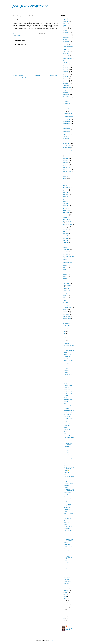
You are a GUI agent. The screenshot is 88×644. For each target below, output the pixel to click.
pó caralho (66, 344)
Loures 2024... (66, 244)
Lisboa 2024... (66, 237)
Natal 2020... (66, 273)
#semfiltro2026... (66, 41)
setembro (66, 590)
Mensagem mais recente (18, 75)
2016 (64, 620)
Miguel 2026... (66, 255)
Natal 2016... (66, 266)
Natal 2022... (65, 276)
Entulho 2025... (66, 175)
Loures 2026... (66, 248)
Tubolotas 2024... (67, 318)
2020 (64, 612)
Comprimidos (67, 567)
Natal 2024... (66, 280)
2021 (64, 610)
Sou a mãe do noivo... (67, 308)
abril (65, 601)
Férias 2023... (66, 202)
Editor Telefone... (67, 168)
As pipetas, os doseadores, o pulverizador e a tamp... (68, 557)
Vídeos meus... (66, 320)
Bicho (65, 381)
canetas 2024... (66, 57)
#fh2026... (65, 25)
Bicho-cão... (65, 53)
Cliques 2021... (66, 73)
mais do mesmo (67, 425)
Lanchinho (66, 372)
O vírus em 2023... (67, 292)
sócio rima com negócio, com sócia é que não (69, 477)
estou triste (67, 387)
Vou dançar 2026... (67, 325)
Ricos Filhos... (66, 304)
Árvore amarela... (66, 52)
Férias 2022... (66, 200)
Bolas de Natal (67, 551)
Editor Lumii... (66, 162)
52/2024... (65, 43)
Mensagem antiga (54, 75)
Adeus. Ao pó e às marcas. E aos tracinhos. (68, 376)
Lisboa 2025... (66, 239)
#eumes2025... (66, 22)
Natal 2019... (66, 271)
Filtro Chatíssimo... (67, 207)
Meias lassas (67, 565)
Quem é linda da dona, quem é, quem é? (69, 514)
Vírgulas (66, 404)
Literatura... (65, 242)
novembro (67, 586)
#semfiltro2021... (66, 32)
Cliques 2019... (66, 69)
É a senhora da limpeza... (68, 154)
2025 (64, 334)
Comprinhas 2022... (67, 84)
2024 (64, 336)
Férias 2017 (65, 191)
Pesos (65, 449)
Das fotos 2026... (67, 103)
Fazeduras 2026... (67, 187)
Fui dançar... (65, 218)
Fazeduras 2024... (67, 184)
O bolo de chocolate (69, 527)
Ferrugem (66, 501)
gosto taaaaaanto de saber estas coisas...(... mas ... (69, 367)
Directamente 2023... (67, 123)
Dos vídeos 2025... (67, 145)
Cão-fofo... (65, 60)
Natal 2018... (65, 269)
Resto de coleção (68, 356)
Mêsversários (67, 545)
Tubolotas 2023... (67, 316)
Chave (65, 427)
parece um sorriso (68, 385)
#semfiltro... (65, 29)
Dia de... (64, 112)
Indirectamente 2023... (68, 224)
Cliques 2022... (66, 75)
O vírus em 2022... (67, 290)
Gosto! (65, 512)
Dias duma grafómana (30, 6)
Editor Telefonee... (67, 169)
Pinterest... (65, 297)
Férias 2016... (66, 189)
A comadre (66, 473)
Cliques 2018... (66, 68)
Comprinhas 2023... (67, 85)
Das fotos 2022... (66, 96)
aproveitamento (67, 463)
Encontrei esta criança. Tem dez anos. (69, 468)
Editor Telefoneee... (67, 171)
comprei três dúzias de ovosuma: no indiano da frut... (69, 407)
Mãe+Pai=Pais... (66, 253)
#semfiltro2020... (66, 31)
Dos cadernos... (66, 138)
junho (66, 597)
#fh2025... (65, 23)
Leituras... (65, 228)
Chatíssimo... (65, 62)
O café (66, 569)
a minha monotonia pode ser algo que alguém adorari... (68, 443)
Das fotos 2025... (67, 102)
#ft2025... (65, 27)
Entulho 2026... (66, 177)
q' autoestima (67, 577)
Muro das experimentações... (67, 260)
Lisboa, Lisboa (67, 364)
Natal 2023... (65, 278)
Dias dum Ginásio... (67, 120)
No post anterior (68, 354)
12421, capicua (67, 447)
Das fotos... (65, 105)
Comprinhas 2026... (67, 91)
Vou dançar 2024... (67, 322)
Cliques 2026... (66, 82)
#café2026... (66, 20)
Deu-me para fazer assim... (68, 109)
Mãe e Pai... (65, 251)
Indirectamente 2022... (68, 221)
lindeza (66, 383)
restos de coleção (68, 400)
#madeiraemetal (67, 493)
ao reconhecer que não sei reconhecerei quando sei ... (69, 439)
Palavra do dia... (66, 294)
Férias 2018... (66, 193)
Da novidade (67, 579)
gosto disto (67, 402)
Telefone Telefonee (68, 483)
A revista (66, 520)
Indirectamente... (66, 226)
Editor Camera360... (67, 157)
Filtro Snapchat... (66, 212)
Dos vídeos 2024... (67, 144)
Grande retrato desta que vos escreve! (69, 361)
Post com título (67, 457)
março (66, 603)
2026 (64, 331)
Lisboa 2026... (66, 240)
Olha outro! (66, 358)
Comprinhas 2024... (67, 87)
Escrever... (65, 178)
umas (65, 433)
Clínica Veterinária (68, 499)
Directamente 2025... (67, 127)
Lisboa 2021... (66, 231)
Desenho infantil (68, 508)
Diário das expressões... (68, 114)
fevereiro (66, 605)
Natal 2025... (66, 282)
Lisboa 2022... (20, 36)
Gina (68, 626)
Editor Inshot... (66, 159)
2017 (64, 618)
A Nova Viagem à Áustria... (68, 47)
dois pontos (67, 370)
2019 (64, 614)
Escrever (66, 524)
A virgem (66, 571)
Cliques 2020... (66, 71)
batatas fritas (67, 435)
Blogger (51, 641)
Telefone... (65, 309)
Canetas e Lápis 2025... (68, 59)
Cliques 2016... (66, 64)
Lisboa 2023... (66, 235)
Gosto (65, 352)
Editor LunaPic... (66, 164)
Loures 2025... (66, 246)
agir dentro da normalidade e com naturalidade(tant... (69, 539)
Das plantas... (66, 107)
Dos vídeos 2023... (67, 142)
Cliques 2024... (66, 78)
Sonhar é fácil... (66, 306)
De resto (66, 549)
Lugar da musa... (66, 249)
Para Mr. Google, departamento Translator (68, 504)
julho (65, 594)
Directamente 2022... (67, 121)
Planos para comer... (67, 302)
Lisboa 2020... (66, 230)
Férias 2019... (66, 194)
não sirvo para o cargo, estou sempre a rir (69, 422)
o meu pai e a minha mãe (69, 410)
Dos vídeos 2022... (67, 140)
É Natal (66, 553)
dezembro (67, 342)
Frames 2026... (66, 216)
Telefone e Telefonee (69, 459)
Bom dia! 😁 (67, 470)
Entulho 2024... (66, 173)
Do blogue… (65, 136)
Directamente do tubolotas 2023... (66, 129)
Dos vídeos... (65, 149)
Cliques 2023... (66, 77)
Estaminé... (65, 182)
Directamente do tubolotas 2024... (67, 132)
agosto (66, 592)
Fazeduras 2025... (67, 186)
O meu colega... (66, 284)
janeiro (66, 607)
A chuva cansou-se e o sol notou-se (69, 518)
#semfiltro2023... (66, 36)
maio (65, 599)
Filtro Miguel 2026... (67, 211)
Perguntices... (66, 296)
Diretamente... (66, 135)
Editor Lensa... (66, 160)
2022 (64, 340)
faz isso (66, 534)
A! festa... (65, 50)
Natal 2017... (65, 267)
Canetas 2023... (66, 55)
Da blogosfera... (66, 94)
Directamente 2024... (67, 125)
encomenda (66, 396)
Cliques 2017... (66, 66)
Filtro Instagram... (66, 209)
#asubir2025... (66, 18)
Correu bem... (66, 93)
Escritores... (65, 180)
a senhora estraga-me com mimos (69, 419)
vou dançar (66, 485)
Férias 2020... (66, 196)
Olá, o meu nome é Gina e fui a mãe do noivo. (69, 346)
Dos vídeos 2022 (68, 573)
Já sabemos (66, 522)
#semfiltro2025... (66, 39)
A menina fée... (66, 45)
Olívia (65, 497)
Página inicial (37, 75)
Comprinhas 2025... (67, 89)
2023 (64, 338)
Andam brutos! (67, 510)
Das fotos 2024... (67, 100)
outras (65, 431)
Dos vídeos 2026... (67, 147)
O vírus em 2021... (67, 288)
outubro (66, 588)
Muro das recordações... (68, 263)
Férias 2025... (66, 205)
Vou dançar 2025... (67, 324)
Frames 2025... (66, 214)
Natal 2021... (65, 275)
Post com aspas (67, 414)
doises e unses (67, 389)
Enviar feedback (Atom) (23, 78)
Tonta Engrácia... (66, 315)
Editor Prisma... (66, 166)
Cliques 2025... (66, 80)
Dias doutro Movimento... (68, 117)
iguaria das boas (67, 465)
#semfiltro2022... (66, 34)
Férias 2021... (66, 198)
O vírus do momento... (67, 285)
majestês (66, 461)
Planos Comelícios (68, 391)
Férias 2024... (66, 203)
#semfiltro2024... (66, 38)
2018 (64, 616)
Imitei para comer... (67, 220)
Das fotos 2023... (66, 98)
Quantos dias (67, 529)
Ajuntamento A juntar (69, 547)
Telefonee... (65, 311)
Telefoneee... (66, 313)
